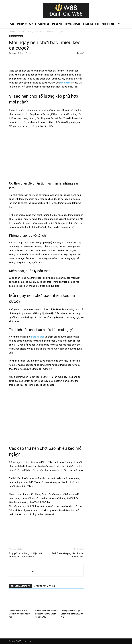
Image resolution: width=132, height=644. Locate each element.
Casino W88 (57, 24)
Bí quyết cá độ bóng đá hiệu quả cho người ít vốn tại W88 (25, 555)
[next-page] (16, 623)
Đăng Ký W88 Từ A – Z (26, 24)
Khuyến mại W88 (72, 24)
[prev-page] (11, 623)
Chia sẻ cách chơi (91, 24)
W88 (12, 24)
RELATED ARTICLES (20, 586)
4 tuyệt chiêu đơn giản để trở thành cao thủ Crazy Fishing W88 (46, 614)
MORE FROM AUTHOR (44, 586)
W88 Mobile (44, 24)
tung (14, 53)
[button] (119, 24)
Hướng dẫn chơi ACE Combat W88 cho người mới (20, 614)
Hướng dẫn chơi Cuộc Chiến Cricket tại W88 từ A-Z (72, 614)
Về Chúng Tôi (108, 24)
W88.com (65, 83)
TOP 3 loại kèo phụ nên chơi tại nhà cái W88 (68, 555)
